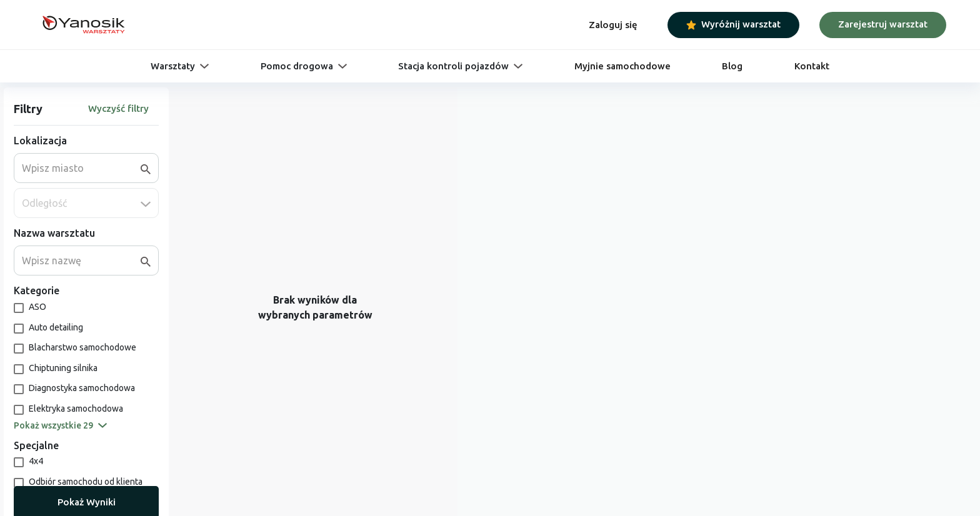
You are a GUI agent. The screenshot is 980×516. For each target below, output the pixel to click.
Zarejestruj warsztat (883, 24)
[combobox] (81, 168)
